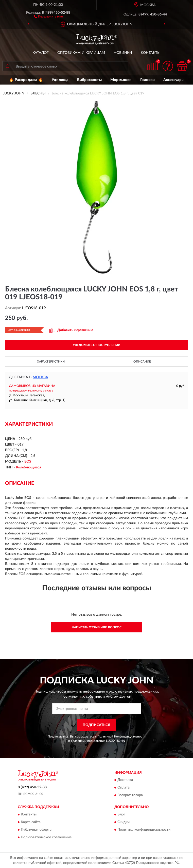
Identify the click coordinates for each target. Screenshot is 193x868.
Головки (147, 80)
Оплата (124, 788)
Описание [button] (142, 362)
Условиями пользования (88, 741)
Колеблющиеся (29, 467)
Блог (121, 814)
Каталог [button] (41, 53)
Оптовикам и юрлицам (81, 53)
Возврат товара (130, 795)
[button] (48, 16)
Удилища (60, 80)
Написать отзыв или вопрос (97, 627)
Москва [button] (40, 377)
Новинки (123, 53)
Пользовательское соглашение (46, 837)
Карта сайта (31, 822)
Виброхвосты (89, 80)
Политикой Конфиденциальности (121, 736)
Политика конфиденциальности (144, 830)
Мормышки (121, 80)
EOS (28, 462)
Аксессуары (174, 80)
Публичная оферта (36, 830)
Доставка (125, 780)
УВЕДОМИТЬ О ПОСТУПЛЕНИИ (96, 345)
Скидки (124, 822)
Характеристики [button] (51, 362)
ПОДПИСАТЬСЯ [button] (96, 725)
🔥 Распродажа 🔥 (26, 80)
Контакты (151, 53)
